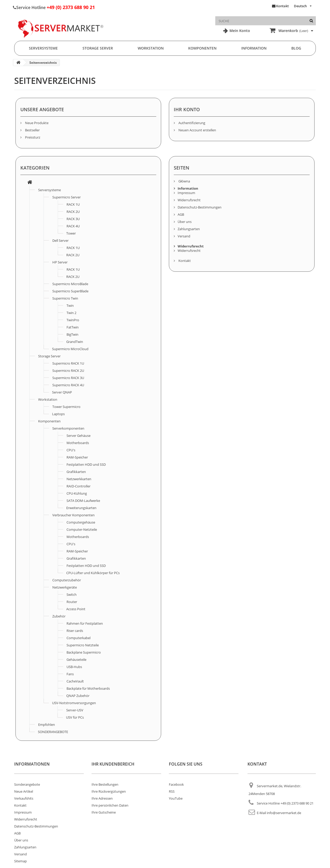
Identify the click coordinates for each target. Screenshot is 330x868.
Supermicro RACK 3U (68, 378)
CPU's (71, 450)
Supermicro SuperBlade (70, 291)
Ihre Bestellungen (105, 784)
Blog (296, 48)
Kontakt (282, 6)
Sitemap (20, 861)
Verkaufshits (24, 798)
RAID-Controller (79, 486)
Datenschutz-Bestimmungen (200, 207)
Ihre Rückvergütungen (109, 791)
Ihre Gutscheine (104, 812)
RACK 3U (73, 219)
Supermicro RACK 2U (68, 371)
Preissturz (32, 137)
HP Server (60, 262)
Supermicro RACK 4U (68, 385)
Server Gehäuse (79, 436)
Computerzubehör (67, 580)
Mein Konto (239, 31)
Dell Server (60, 240)
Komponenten (202, 48)
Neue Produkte (36, 123)
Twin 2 (71, 313)
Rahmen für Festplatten (85, 623)
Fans (70, 674)
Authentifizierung (191, 123)
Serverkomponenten (68, 428)
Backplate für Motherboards (88, 688)
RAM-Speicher (77, 457)
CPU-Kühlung (77, 493)
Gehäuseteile (76, 660)
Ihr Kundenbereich (113, 764)
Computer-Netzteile (82, 529)
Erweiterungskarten (81, 508)
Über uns (185, 222)
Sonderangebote (27, 784)
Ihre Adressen (102, 798)
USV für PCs (75, 717)
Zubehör (59, 616)
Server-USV (75, 710)
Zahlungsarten (189, 229)
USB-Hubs (74, 667)
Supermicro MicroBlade (70, 284)
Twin (70, 306)
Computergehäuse (81, 522)
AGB (181, 214)
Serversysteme (43, 48)
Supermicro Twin (65, 298)
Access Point (76, 609)
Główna (184, 181)
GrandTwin (75, 342)
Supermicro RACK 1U (68, 363)
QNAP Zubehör (78, 696)
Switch (72, 594)
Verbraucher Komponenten (73, 515)
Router (72, 602)
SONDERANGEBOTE (53, 732)
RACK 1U (73, 204)
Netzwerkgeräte (65, 587)
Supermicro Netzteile (83, 645)
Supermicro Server (67, 197)
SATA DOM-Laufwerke (83, 501)
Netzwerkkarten (79, 479)
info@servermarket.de (284, 813)
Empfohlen (47, 725)
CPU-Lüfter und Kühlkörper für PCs (93, 573)
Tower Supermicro (66, 407)
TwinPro (73, 320)
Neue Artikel (24, 791)
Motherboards (78, 443)
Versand (184, 236)
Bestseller (32, 130)
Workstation (151, 48)
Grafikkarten (76, 472)
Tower (71, 233)
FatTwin (73, 327)
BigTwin (72, 334)
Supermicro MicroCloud (70, 349)
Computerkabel (79, 638)
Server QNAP (62, 392)
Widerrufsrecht (189, 200)
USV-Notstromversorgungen (74, 703)
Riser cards (75, 631)
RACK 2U (73, 212)
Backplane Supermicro (84, 652)
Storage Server (98, 48)
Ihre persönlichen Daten (110, 805)
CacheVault (75, 681)
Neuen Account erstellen (197, 130)
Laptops (58, 414)
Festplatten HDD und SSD (86, 464)
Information (254, 48)
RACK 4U (73, 226)
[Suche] (311, 21)
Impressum (186, 193)
